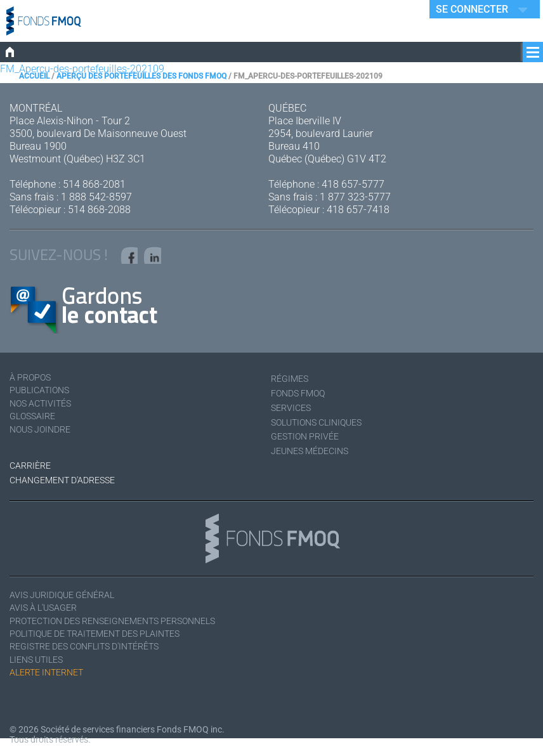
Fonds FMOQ (302, 397)
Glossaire (35, 425)
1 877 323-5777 (355, 197)
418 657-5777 (353, 184)
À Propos (33, 383)
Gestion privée (309, 440)
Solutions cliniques (323, 426)
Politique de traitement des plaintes (108, 642)
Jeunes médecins (315, 455)
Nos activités (45, 411)
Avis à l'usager (48, 614)
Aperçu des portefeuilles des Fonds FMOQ (141, 76)
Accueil (34, 76)
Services (293, 412)
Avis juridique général (69, 600)
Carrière (32, 470)
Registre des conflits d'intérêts (95, 656)
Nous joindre (44, 439)
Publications (43, 397)
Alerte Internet (52, 684)
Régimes (292, 383)
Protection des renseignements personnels (127, 628)
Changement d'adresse (69, 484)
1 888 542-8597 (96, 197)
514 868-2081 (94, 184)
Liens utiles (40, 670)
